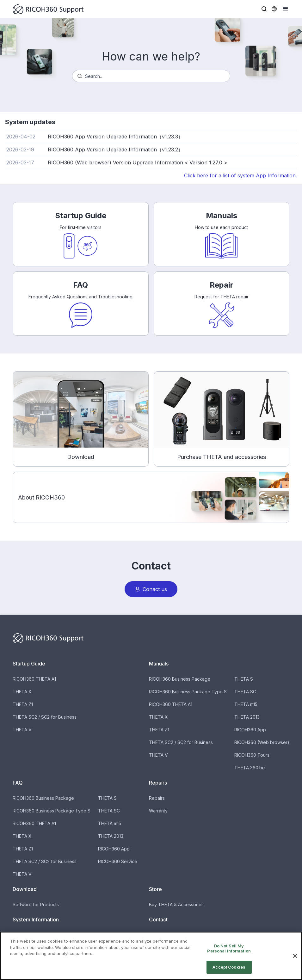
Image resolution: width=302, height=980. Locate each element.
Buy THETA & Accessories (176, 904)
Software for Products (36, 904)
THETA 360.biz (250, 768)
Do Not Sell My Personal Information (229, 955)
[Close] (295, 963)
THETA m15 (246, 704)
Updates (22, 935)
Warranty (158, 811)
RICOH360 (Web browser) (262, 742)
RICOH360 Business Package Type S (188, 692)
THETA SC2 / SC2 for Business (45, 717)
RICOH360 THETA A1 (34, 679)
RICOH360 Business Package (180, 679)
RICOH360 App (250, 730)
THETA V (22, 730)
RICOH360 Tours (252, 755)
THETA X (22, 692)
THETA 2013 (247, 717)
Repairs (157, 798)
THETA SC (245, 692)
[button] (264, 9)
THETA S (244, 679)
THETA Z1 (23, 704)
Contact (157, 935)
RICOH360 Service (118, 861)
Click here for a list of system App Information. (240, 175)
